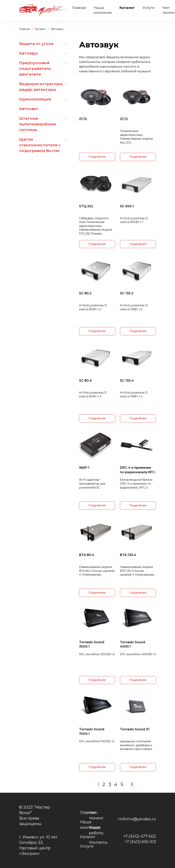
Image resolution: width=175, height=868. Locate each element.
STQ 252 (86, 206)
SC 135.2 (127, 293)
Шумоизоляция (35, 99)
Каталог (127, 8)
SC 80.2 (85, 293)
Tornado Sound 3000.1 (92, 644)
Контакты (98, 842)
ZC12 (124, 119)
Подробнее (97, 157)
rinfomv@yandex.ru (137, 819)
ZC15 (83, 119)
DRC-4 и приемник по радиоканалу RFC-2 (138, 470)
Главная (79, 8)
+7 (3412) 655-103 (140, 842)
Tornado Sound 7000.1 (92, 731)
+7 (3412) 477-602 (140, 836)
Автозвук (29, 53)
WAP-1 (84, 468)
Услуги (149, 8)
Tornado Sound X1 (135, 729)
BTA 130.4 (128, 555)
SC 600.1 (127, 206)
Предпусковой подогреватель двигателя (35, 69)
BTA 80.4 (87, 555)
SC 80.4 (85, 381)
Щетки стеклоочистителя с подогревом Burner (40, 145)
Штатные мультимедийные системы (37, 124)
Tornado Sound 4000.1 (133, 644)
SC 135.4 (127, 381)
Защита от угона (36, 44)
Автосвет (29, 109)
